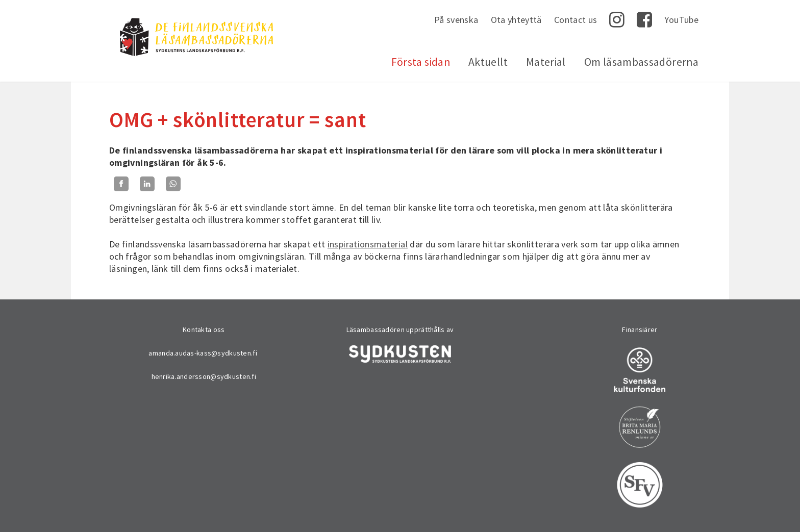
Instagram (617, 20)
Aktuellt (488, 62)
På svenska (456, 20)
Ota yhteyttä (516, 20)
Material (546, 62)
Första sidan (421, 62)
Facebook (644, 20)
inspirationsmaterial (368, 244)
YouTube (681, 20)
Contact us (576, 20)
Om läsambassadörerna (641, 62)
